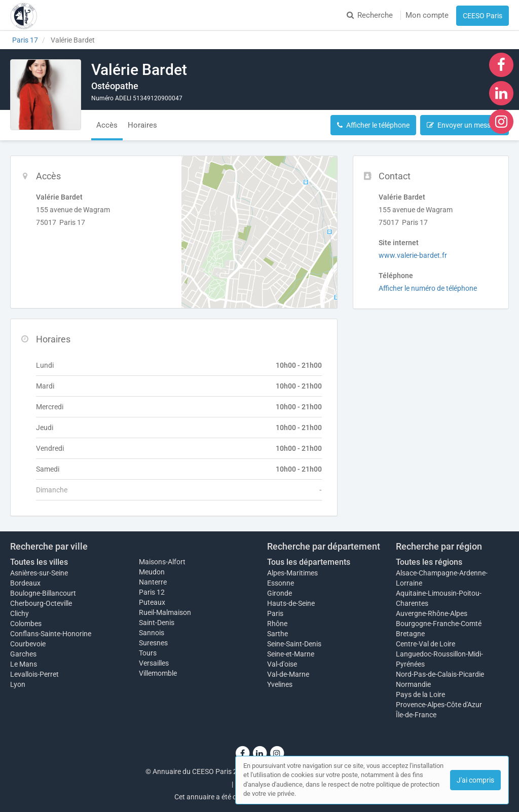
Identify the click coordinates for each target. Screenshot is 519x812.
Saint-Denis (157, 623)
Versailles (154, 663)
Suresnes (153, 643)
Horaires (142, 125)
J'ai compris (475, 780)
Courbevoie (28, 644)
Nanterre (153, 582)
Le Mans (24, 664)
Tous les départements (309, 562)
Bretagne (410, 634)
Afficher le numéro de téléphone (428, 288)
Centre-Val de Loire (425, 644)
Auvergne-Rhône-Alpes (432, 613)
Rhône (277, 624)
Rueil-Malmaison (165, 612)
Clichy (20, 613)
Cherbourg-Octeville (41, 603)
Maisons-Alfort (162, 562)
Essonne (281, 583)
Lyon (18, 684)
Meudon (152, 572)
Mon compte (427, 15)
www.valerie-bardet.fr (413, 255)
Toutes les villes (39, 562)
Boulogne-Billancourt (43, 593)
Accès (107, 125)
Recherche (370, 15)
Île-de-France (416, 715)
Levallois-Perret (34, 674)
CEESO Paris (483, 16)
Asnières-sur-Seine (39, 573)
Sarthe (277, 634)
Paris (275, 613)
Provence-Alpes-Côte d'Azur (439, 705)
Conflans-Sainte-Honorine (51, 634)
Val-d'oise (282, 664)
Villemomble (158, 673)
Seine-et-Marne (291, 654)
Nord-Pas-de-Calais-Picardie (440, 674)
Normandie (413, 684)
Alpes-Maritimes (292, 573)
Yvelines (280, 684)
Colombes (26, 624)
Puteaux (152, 602)
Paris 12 (152, 592)
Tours (148, 653)
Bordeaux (25, 583)
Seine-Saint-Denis (294, 644)
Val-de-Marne (288, 674)
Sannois (152, 633)
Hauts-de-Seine (291, 603)
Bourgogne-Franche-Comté (439, 624)
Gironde (280, 593)
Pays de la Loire (420, 694)
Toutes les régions (429, 562)
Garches (23, 654)
